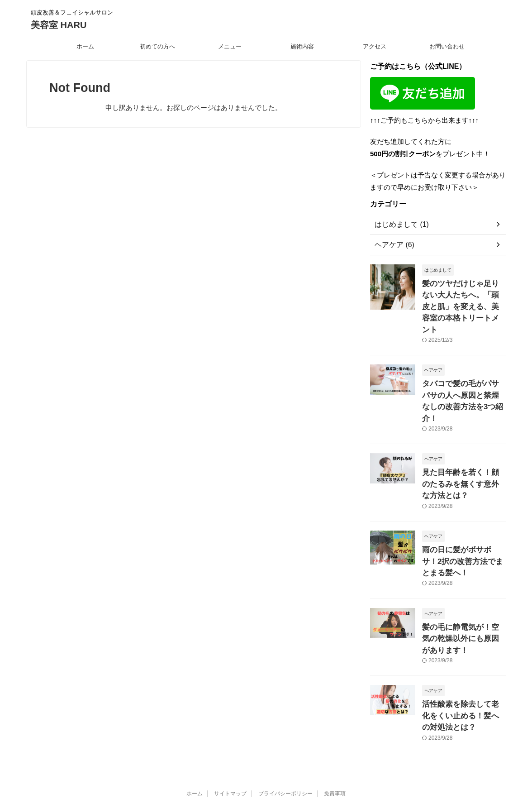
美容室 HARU (59, 25)
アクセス (375, 46)
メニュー (230, 46)
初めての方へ (157, 46)
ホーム (85, 46)
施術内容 (302, 46)
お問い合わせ (447, 46)
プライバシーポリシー (285, 715)
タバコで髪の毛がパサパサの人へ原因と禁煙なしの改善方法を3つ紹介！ (463, 376)
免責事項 (335, 715)
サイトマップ (230, 715)
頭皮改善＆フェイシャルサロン (266, 732)
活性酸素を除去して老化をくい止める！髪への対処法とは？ (463, 639)
